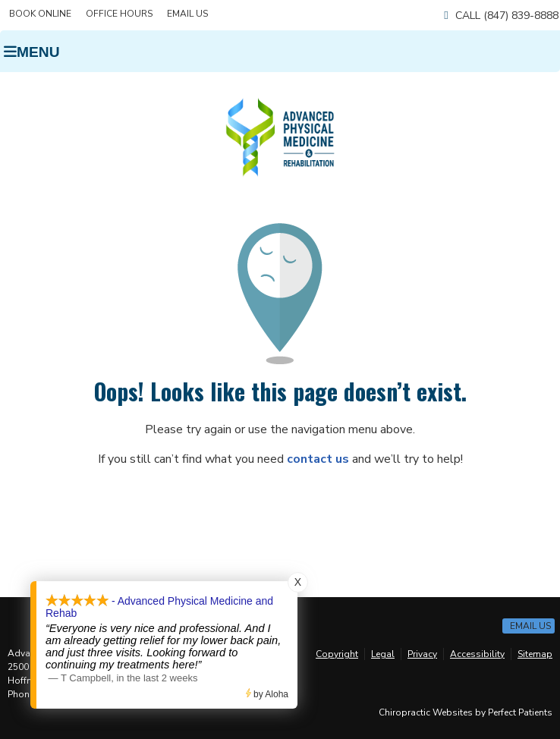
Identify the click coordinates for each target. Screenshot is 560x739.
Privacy (422, 654)
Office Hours (119, 14)
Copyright (337, 654)
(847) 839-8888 (521, 16)
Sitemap (535, 654)
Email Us (187, 14)
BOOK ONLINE (40, 14)
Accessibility (477, 654)
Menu (32, 52)
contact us (318, 459)
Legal (383, 654)
